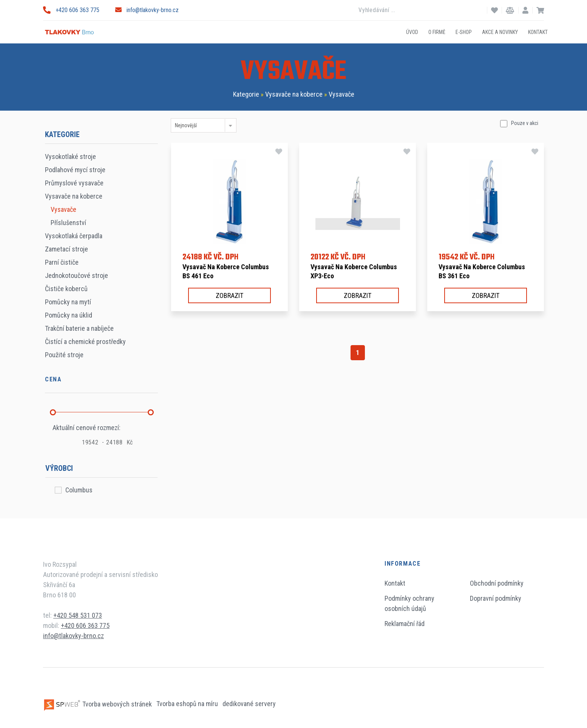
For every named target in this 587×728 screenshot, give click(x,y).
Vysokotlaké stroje (70, 157)
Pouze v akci (525, 123)
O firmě (437, 32)
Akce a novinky (500, 32)
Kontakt (538, 32)
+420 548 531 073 (78, 615)
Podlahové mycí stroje (75, 170)
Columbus (79, 490)
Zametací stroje (66, 249)
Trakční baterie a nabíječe (79, 328)
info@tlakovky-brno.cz (147, 10)
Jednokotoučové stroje (76, 275)
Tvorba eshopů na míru (188, 704)
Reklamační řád (405, 624)
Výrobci (59, 468)
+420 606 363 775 (71, 10)
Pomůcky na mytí (68, 302)
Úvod (412, 32)
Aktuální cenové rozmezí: (87, 428)
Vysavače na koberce (294, 94)
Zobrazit (229, 295)
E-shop (464, 32)
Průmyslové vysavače (74, 183)
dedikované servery (249, 704)
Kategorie (246, 94)
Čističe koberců (66, 289)
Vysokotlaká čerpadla (74, 236)
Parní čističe (62, 262)
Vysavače (341, 94)
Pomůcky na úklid (69, 315)
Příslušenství (68, 223)
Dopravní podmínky (496, 598)
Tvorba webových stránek (98, 704)
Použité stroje (64, 355)
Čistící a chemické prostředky (85, 342)
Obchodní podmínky (497, 583)
